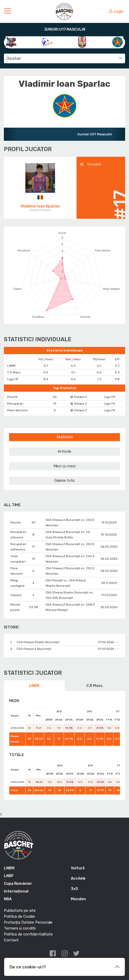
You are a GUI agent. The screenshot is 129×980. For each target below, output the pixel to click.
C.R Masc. (95, 686)
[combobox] (64, 58)
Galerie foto (65, 480)
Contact (11, 940)
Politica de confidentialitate (28, 934)
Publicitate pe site (20, 911)
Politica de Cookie (19, 916)
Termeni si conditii (20, 928)
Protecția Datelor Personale (28, 922)
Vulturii (78, 868)
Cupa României (18, 883)
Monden (78, 899)
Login (116, 11)
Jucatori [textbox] (13, 58)
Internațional (16, 891)
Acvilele (78, 878)
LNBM (34, 686)
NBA (8, 899)
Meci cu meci (65, 466)
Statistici (65, 437)
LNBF (9, 876)
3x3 (74, 889)
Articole (64, 451)
